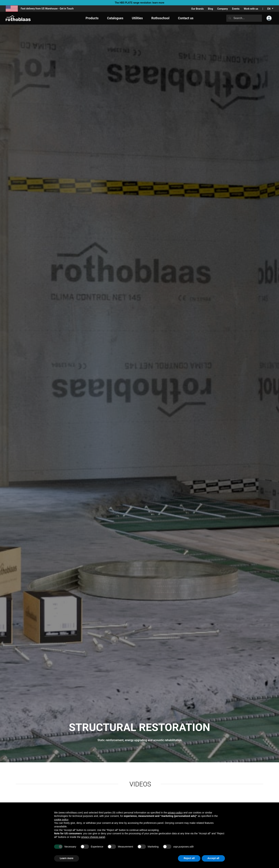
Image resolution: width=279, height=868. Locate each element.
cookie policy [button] (61, 820)
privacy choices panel (93, 837)
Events (236, 9)
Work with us (251, 9)
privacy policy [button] (175, 813)
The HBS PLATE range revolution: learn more (140, 3)
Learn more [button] (67, 858)
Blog (210, 9)
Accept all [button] (213, 858)
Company (223, 9)
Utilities (137, 18)
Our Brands (198, 9)
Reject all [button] (189, 858)
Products (92, 18)
